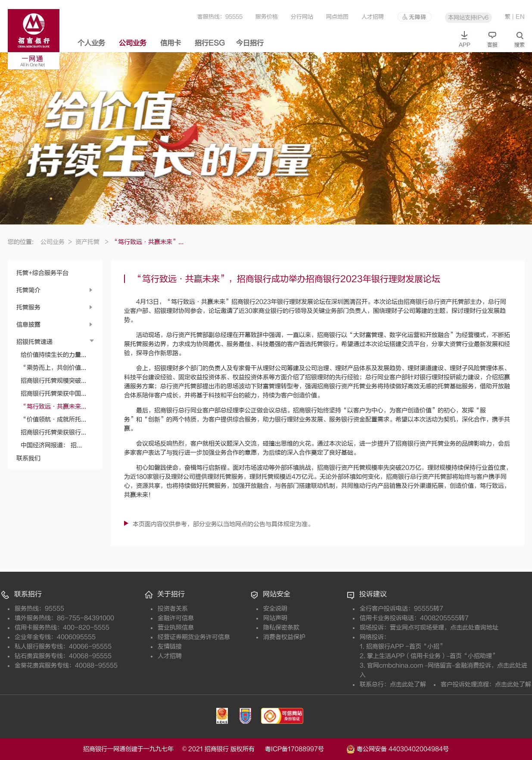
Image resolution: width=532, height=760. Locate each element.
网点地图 (337, 17)
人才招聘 (373, 17)
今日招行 (250, 43)
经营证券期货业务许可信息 (194, 637)
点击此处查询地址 (474, 628)
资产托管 (92, 242)
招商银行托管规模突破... (53, 381)
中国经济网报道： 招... (51, 445)
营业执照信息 (176, 628)
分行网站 (302, 17)
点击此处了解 (408, 684)
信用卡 (171, 43)
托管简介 (28, 290)
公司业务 (133, 43)
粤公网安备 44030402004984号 (398, 748)
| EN (518, 17)
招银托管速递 (34, 342)
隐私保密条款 (281, 628)
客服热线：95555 (220, 17)
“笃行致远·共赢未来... (53, 406)
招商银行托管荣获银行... (53, 432)
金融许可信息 (176, 618)
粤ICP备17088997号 (305, 749)
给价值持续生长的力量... (53, 355)
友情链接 (170, 646)
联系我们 (28, 458)
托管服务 (28, 307)
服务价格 (267, 17)
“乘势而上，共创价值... (53, 368)
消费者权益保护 (284, 637)
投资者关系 (173, 609)
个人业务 (91, 43)
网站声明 (275, 618)
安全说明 (275, 609)
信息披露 (28, 325)
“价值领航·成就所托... (53, 419)
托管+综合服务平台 (42, 273)
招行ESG (210, 43)
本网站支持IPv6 (468, 17)
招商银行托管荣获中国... (53, 394)
